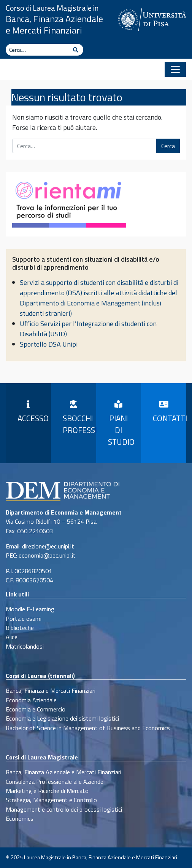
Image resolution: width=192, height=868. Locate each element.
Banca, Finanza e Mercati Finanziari (51, 691)
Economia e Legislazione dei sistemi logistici (62, 718)
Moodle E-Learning (30, 609)
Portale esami (24, 619)
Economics (20, 818)
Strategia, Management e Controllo (51, 800)
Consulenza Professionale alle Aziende (55, 782)
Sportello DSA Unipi (49, 344)
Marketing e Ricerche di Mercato (47, 791)
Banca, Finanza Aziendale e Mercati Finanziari (54, 24)
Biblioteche (20, 628)
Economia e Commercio (36, 709)
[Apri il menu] (175, 69)
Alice (12, 637)
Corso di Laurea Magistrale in (52, 8)
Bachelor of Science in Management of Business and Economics (88, 728)
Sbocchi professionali (77, 418)
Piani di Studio (121, 424)
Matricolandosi (25, 646)
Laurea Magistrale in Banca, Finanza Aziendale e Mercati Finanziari (101, 857)
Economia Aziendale (31, 700)
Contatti (167, 412)
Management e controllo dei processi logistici (64, 809)
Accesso (31, 412)
